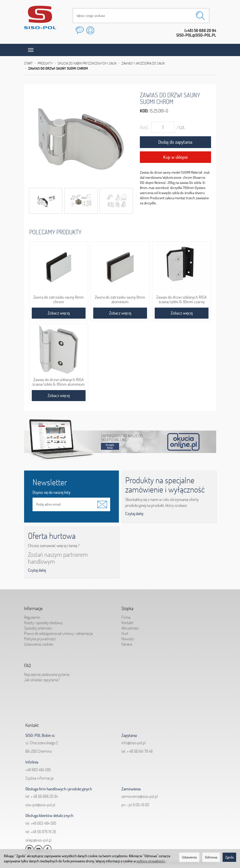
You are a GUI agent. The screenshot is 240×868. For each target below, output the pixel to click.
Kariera (127, 644)
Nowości (128, 638)
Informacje (33, 608)
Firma (126, 616)
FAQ (28, 665)
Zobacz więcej (59, 313)
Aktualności (130, 627)
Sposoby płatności (38, 627)
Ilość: (145, 127)
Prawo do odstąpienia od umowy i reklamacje (58, 633)
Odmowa (211, 857)
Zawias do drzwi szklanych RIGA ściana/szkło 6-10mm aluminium (59, 382)
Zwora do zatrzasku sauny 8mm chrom (59, 299)
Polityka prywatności (40, 638)
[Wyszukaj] (200, 16)
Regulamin (32, 616)
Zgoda (229, 857)
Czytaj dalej (134, 514)
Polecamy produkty (55, 232)
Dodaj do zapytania (175, 142)
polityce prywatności (151, 861)
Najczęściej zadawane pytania (47, 674)
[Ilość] (163, 127)
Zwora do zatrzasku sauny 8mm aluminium (120, 299)
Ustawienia (189, 857)
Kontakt (127, 622)
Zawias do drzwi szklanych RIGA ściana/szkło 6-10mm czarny (181, 299)
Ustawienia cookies (39, 644)
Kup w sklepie (175, 157)
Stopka (127, 608)
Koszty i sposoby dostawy (43, 622)
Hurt (125, 633)
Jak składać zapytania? (42, 679)
